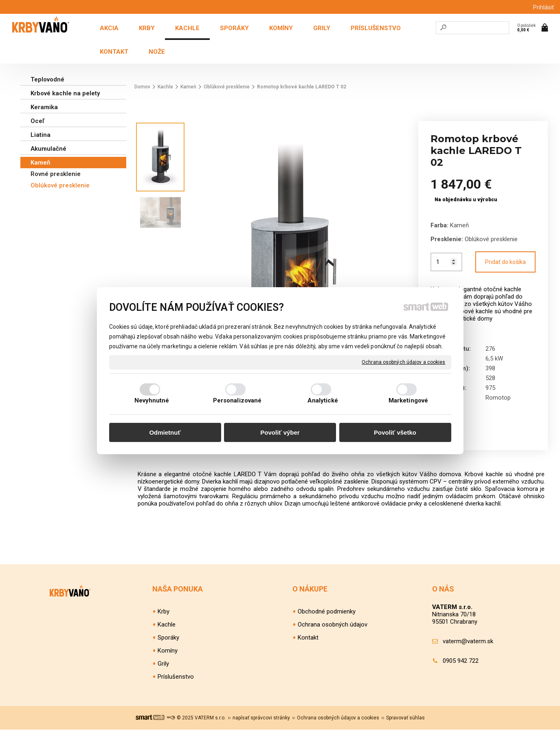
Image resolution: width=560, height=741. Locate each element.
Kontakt (308, 649)
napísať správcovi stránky (261, 729)
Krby (164, 623)
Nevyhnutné (152, 400)
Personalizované (237, 400)
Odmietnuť (165, 432)
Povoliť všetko (395, 432)
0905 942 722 (461, 672)
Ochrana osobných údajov (333, 636)
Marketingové (408, 400)
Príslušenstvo (176, 688)
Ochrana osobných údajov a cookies (403, 362)
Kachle (167, 636)
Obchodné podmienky (327, 623)
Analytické (323, 400)
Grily (163, 675)
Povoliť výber (280, 432)
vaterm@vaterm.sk (468, 653)
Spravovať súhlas (405, 729)
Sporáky (168, 649)
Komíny (168, 662)
